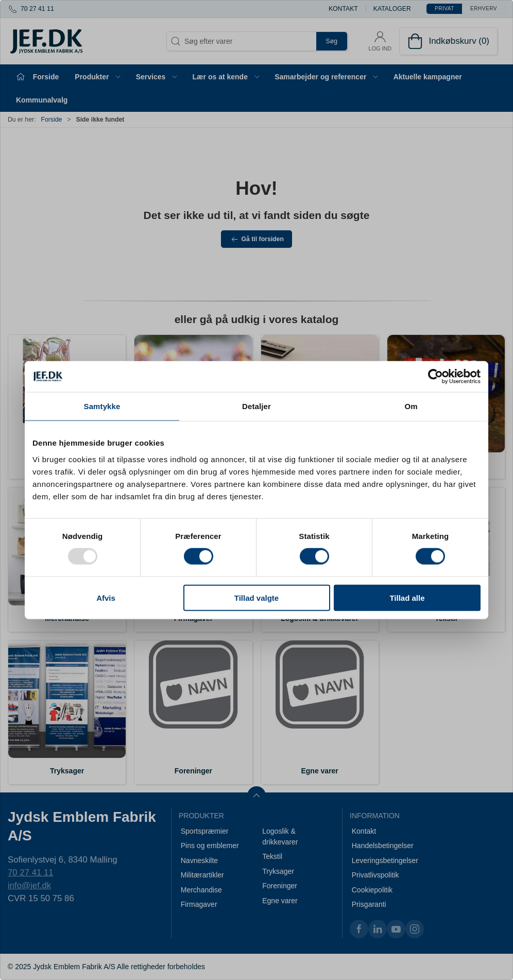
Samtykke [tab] (102, 406)
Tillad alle (407, 597)
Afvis (106, 597)
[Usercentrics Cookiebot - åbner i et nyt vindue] (435, 377)
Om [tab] (411, 406)
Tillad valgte (256, 597)
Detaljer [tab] (256, 406)
